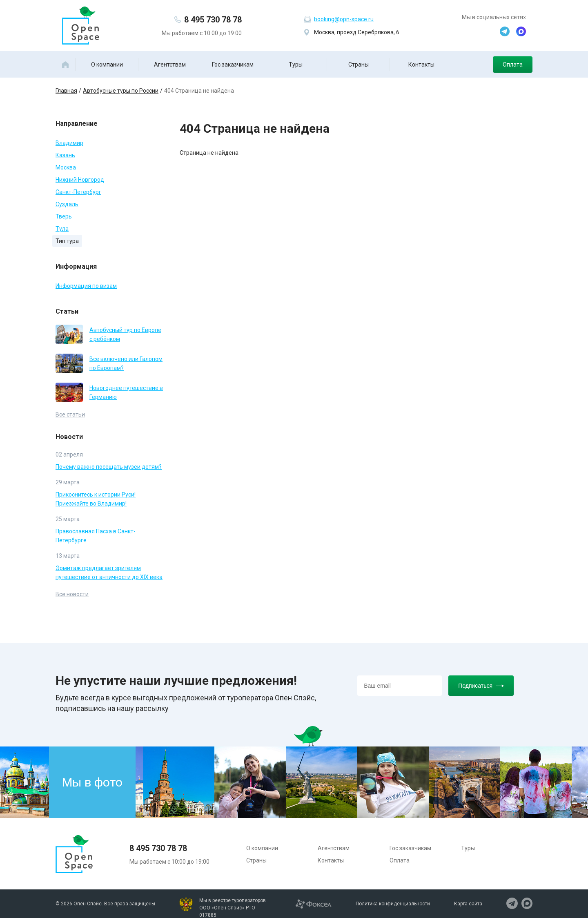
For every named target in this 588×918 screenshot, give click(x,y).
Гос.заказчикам (233, 65)
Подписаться (481, 686)
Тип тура (67, 241)
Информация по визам (86, 286)
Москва (66, 167)
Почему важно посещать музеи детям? (109, 467)
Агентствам (170, 65)
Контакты (421, 65)
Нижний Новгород (80, 180)
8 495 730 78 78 (213, 20)
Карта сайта (468, 904)
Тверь (64, 216)
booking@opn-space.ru (344, 19)
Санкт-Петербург (78, 192)
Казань (65, 155)
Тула (62, 229)
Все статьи (70, 414)
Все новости (72, 594)
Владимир (69, 143)
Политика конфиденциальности (393, 904)
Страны (359, 65)
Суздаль (67, 204)
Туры (296, 65)
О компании (107, 65)
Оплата (513, 65)
